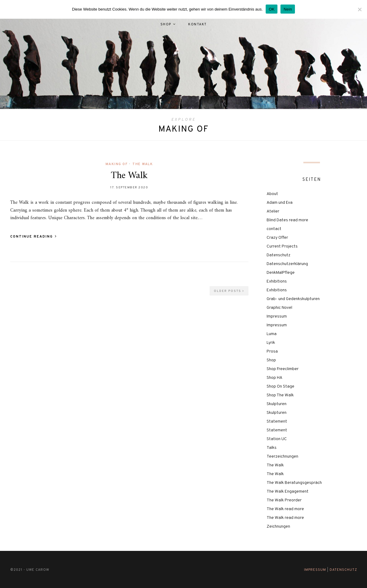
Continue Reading (34, 237)
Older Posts (229, 291)
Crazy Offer (277, 238)
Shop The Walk (280, 395)
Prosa (272, 352)
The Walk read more (285, 509)
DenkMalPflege (281, 273)
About (272, 194)
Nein (288, 9)
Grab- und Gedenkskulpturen (293, 299)
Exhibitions (277, 281)
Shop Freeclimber (283, 369)
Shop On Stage (280, 387)
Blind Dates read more (287, 220)
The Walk (143, 164)
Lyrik (271, 343)
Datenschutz (278, 255)
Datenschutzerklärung (287, 264)
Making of (117, 164)
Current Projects (282, 246)
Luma (272, 334)
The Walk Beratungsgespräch (294, 483)
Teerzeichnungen (282, 457)
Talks (272, 448)
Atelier (273, 211)
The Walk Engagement (288, 492)
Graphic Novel (279, 308)
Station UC (277, 439)
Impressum (277, 316)
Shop (166, 24)
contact (274, 229)
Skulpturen (277, 404)
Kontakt (198, 24)
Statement (277, 422)
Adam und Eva (280, 203)
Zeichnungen (278, 527)
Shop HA (274, 378)
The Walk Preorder (284, 500)
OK (272, 9)
